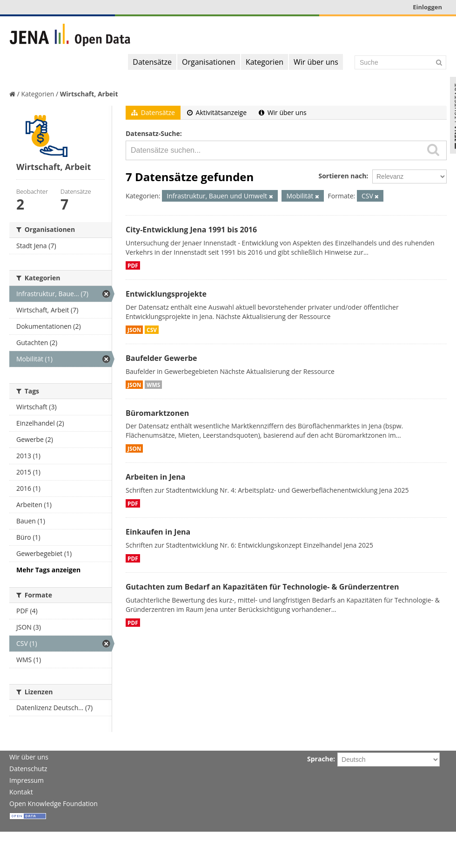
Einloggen (427, 7)
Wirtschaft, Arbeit (89, 94)
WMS (153, 385)
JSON (134, 330)
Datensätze (152, 62)
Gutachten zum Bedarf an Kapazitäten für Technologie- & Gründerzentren (262, 587)
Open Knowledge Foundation (54, 804)
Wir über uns (316, 62)
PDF (133, 265)
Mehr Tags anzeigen (48, 570)
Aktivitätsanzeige (217, 112)
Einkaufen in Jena (158, 532)
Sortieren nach (342, 176)
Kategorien (265, 62)
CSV (152, 330)
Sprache (320, 759)
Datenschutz (28, 769)
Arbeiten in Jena (155, 477)
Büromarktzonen (157, 413)
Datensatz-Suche (153, 133)
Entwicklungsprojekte (166, 294)
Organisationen (209, 62)
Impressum (27, 780)
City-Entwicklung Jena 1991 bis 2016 (191, 230)
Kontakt (21, 792)
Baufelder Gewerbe (161, 358)
